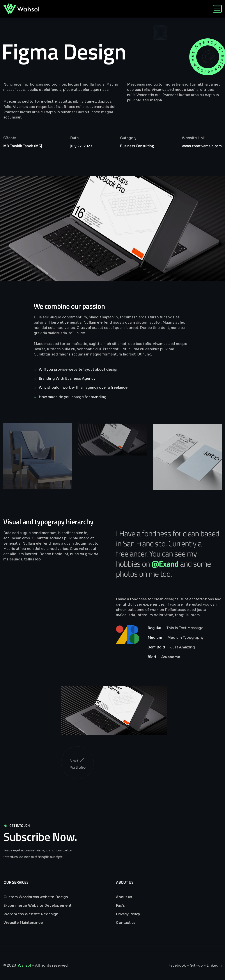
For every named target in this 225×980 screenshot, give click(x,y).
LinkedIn (214, 965)
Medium (155, 638)
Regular (154, 628)
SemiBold (156, 647)
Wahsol (24, 965)
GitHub (196, 965)
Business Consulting (137, 146)
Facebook (177, 965)
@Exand (165, 564)
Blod (152, 657)
